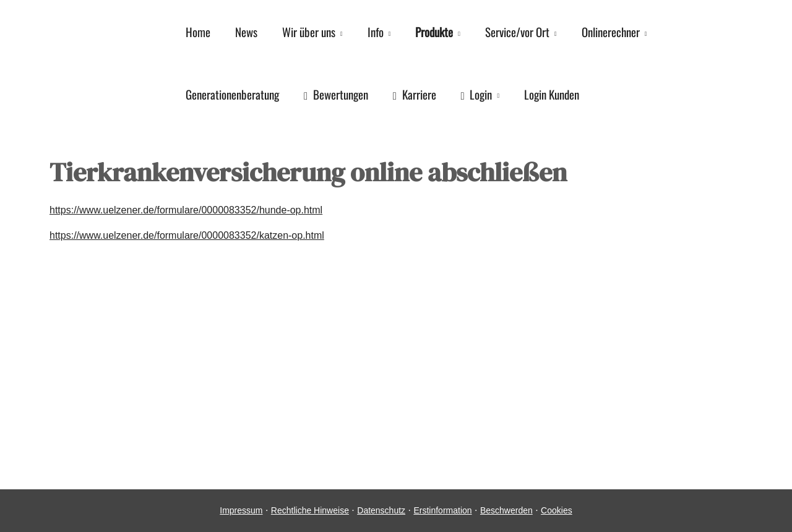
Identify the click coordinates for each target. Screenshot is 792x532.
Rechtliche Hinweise (310, 510)
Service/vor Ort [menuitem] (517, 32)
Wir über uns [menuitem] (309, 32)
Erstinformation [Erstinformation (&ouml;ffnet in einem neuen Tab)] (442, 510)
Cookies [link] (557, 510)
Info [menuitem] (376, 32)
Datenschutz (381, 510)
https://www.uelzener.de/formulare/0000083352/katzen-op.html (187, 235)
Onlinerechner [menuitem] (611, 32)
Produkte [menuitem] (434, 32)
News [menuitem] (246, 32)
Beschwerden (506, 510)
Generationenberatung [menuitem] (232, 94)
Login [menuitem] (477, 94)
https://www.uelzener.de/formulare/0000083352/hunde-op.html (186, 210)
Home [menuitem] (198, 32)
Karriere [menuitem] (415, 94)
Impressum (241, 510)
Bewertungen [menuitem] (336, 94)
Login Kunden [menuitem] (552, 94)
